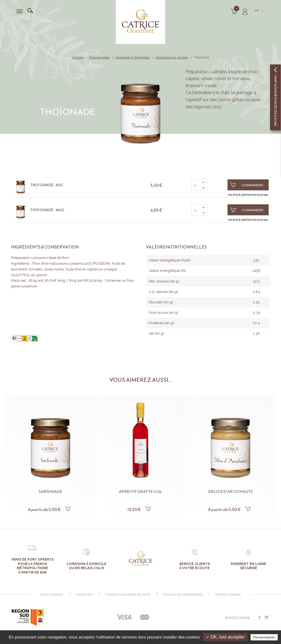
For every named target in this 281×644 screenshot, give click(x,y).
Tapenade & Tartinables (133, 57)
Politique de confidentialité (183, 594)
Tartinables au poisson (172, 57)
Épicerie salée (99, 57)
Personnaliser (264, 637)
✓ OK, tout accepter (225, 637)
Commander (247, 185)
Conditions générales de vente (128, 594)
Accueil (78, 57)
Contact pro (84, 594)
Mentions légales (228, 594)
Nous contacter (52, 594)
